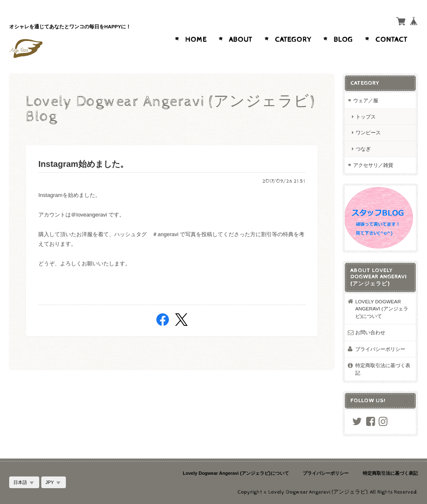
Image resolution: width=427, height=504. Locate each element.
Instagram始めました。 (83, 164)
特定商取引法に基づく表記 (383, 369)
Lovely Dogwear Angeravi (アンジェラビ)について (382, 309)
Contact (391, 40)
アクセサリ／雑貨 (373, 165)
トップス (366, 117)
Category (293, 40)
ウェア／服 (366, 100)
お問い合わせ (370, 332)
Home (196, 40)
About (241, 40)
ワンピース (368, 132)
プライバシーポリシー (380, 349)
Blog (343, 40)
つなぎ (363, 149)
